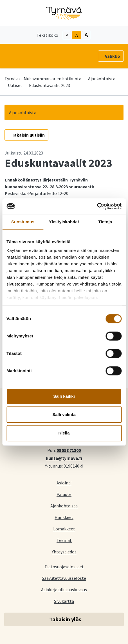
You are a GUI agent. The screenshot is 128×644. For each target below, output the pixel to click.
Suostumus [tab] (23, 222)
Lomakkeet (64, 529)
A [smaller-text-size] (67, 35)
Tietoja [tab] (105, 222)
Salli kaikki (64, 396)
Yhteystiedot (64, 552)
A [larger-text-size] (86, 35)
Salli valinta (64, 414)
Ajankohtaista (102, 79)
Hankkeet (64, 517)
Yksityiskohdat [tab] (64, 222)
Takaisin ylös (65, 619)
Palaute (64, 494)
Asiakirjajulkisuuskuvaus (64, 589)
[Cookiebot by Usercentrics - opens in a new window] (97, 206)
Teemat (64, 540)
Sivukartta (64, 601)
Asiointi (64, 483)
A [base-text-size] (77, 35)
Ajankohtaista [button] (23, 112)
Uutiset (15, 85)
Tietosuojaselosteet (64, 566)
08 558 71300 (69, 450)
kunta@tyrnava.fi (64, 458)
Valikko (113, 56)
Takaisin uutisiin (28, 135)
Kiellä (64, 433)
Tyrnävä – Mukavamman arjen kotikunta (43, 79)
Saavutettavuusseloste (64, 578)
